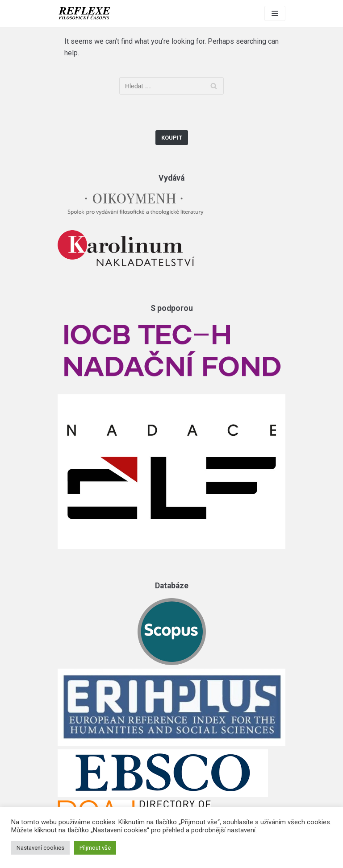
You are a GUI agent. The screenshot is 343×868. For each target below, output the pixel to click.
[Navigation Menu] (275, 13)
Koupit (172, 138)
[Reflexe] (84, 13)
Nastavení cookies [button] (40, 848)
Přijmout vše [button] (95, 848)
